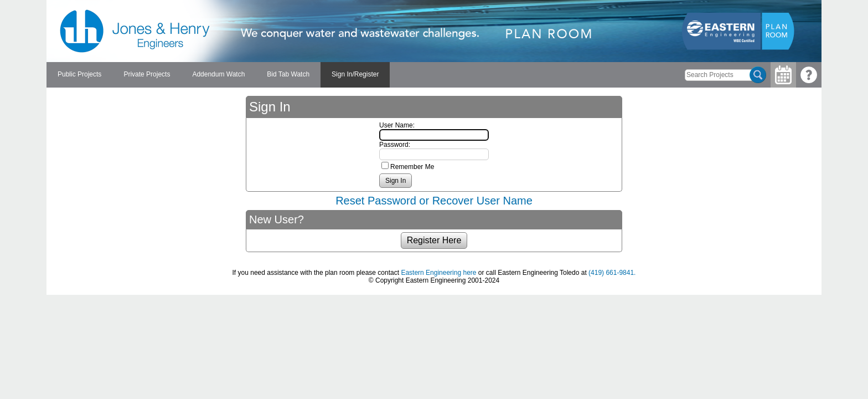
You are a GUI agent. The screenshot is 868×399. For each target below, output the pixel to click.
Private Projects (147, 74)
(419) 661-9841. (612, 273)
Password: (395, 145)
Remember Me (412, 167)
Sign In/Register (355, 74)
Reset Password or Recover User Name (434, 201)
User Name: (397, 125)
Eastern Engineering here (438, 273)
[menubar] (218, 75)
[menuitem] (79, 75)
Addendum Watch (218, 74)
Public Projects (79, 74)
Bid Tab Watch (288, 74)
